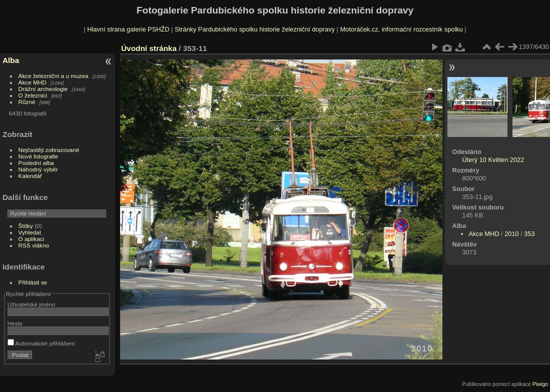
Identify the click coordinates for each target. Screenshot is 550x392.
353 (529, 234)
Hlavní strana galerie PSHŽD (128, 29)
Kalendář (30, 176)
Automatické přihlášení (41, 343)
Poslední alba (36, 163)
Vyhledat (30, 232)
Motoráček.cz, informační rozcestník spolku (401, 29)
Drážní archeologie (43, 89)
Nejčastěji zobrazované (49, 150)
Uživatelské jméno (31, 304)
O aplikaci (32, 239)
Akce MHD (33, 82)
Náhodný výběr (38, 169)
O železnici (33, 95)
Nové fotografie (39, 156)
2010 (511, 234)
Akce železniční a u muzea (54, 76)
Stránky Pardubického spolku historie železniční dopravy (255, 29)
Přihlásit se (33, 282)
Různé (27, 102)
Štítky (26, 226)
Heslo (15, 323)
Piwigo (540, 384)
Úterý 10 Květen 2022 (493, 160)
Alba (11, 60)
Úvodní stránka (149, 48)
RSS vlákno (34, 245)
